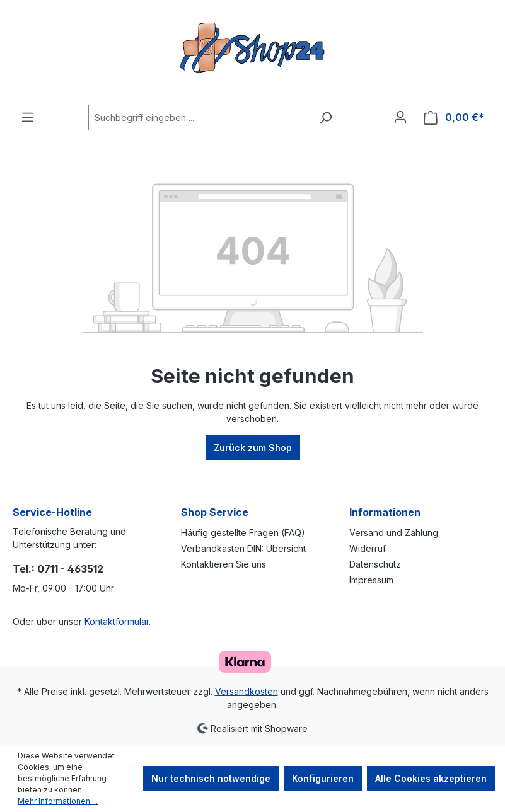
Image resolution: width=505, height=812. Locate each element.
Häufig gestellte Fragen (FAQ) (243, 533)
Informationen (385, 512)
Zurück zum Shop (253, 448)
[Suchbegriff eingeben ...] (200, 117)
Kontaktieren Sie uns (223, 564)
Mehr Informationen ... (58, 801)
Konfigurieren (323, 778)
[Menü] (28, 117)
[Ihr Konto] (400, 117)
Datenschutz (375, 564)
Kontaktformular (117, 621)
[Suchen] (326, 117)
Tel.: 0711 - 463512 (58, 569)
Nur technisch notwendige (211, 778)
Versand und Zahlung (394, 533)
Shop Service (215, 512)
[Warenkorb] (454, 117)
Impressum (371, 580)
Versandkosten (247, 691)
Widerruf (368, 548)
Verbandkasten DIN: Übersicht (243, 548)
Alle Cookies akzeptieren (431, 778)
